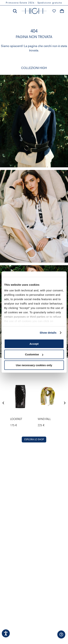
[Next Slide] (65, 403)
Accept (34, 344)
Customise (34, 354)
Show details (48, 333)
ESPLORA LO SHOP (34, 439)
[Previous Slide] (3, 403)
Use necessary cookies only (34, 365)
